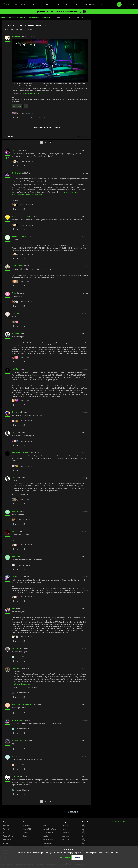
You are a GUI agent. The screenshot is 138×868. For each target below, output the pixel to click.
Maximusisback (17, 720)
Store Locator (7, 832)
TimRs (14, 293)
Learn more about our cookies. (109, 853)
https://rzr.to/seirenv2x (32, 93)
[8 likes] (22, 302)
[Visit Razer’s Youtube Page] (84, 840)
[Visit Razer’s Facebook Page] (84, 826)
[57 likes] (22, 113)
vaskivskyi (16, 776)
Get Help (45, 825)
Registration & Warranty (50, 829)
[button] (131, 4)
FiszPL (14, 150)
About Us (65, 825)
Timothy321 (16, 313)
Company (65, 822)
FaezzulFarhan (17, 266)
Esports (25, 836)
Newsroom (66, 832)
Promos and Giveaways (85, 4)
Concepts (26, 832)
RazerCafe (6, 829)
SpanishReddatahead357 (21, 452)
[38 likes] (22, 161)
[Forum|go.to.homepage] (13, 4)
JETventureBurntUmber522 (22, 216)
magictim (15, 333)
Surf (13, 608)
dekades (15, 36)
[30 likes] (22, 225)
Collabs (25, 839)
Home (3, 17)
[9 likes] (22, 357)
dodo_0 (14, 412)
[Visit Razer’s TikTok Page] (84, 843)
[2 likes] (21, 520)
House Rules (63, 4)
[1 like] (20, 657)
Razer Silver (105, 4)
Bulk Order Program (9, 839)
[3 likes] (22, 499)
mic (26, 106)
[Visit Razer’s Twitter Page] (84, 836)
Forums (35, 4)
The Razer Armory (32, 17)
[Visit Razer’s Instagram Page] (84, 829)
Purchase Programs (9, 836)
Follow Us (85, 822)
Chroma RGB (27, 829)
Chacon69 (15, 668)
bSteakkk (15, 511)
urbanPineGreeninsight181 (22, 704)
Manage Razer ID (48, 839)
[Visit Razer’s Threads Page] (84, 833)
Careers (65, 829)
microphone (17, 106)
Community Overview (16, 17)
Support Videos (47, 843)
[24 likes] (22, 254)
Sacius (14, 531)
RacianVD (15, 648)
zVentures (66, 836)
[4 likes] (22, 421)
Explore (25, 822)
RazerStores (7, 825)
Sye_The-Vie (16, 173)
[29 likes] (22, 205)
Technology (26, 825)
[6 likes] (22, 281)
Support (48, 4)
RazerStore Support (49, 832)
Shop (5, 822)
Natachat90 (16, 576)
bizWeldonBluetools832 (20, 236)
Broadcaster (45, 17)
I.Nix (13, 432)
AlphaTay (15, 369)
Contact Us (66, 839)
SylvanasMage (17, 740)
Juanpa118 (16, 756)
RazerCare (46, 836)
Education (6, 843)
